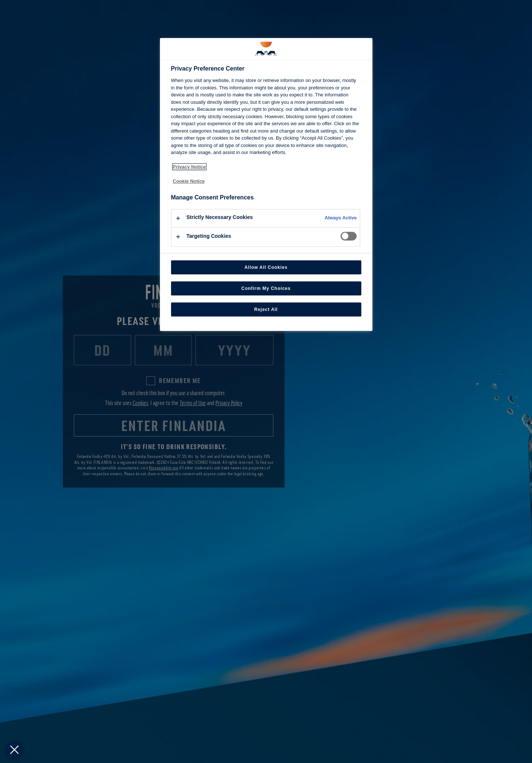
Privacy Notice (190, 167)
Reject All (266, 309)
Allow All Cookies (266, 267)
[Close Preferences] (14, 750)
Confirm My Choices (266, 288)
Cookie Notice (189, 181)
